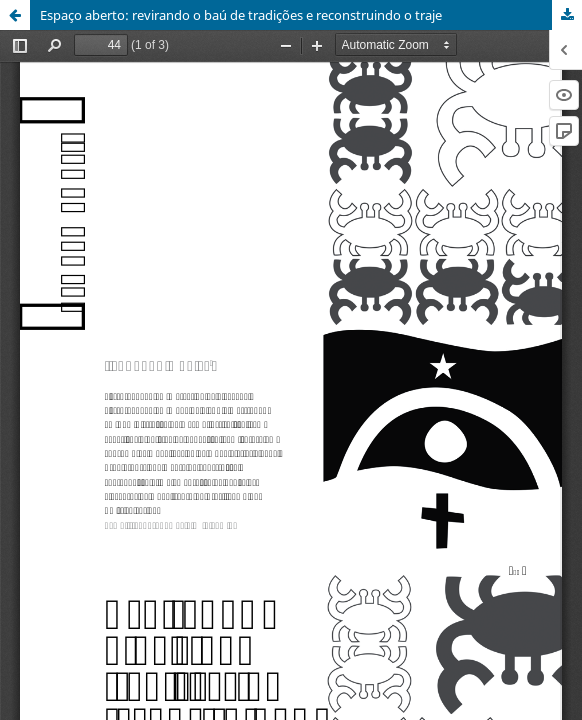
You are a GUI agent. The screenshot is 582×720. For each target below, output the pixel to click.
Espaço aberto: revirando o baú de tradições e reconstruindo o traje (241, 15)
